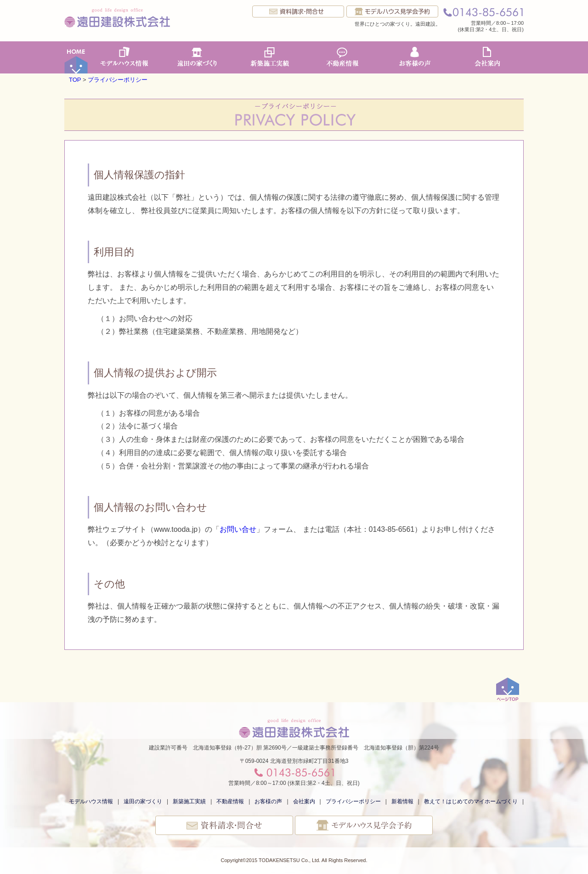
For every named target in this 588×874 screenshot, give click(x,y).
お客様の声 (415, 57)
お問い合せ (238, 529)
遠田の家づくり (197, 57)
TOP (75, 80)
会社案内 (487, 57)
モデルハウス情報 (124, 57)
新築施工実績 (270, 57)
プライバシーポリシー (118, 80)
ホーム (76, 57)
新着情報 (402, 801)
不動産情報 (342, 57)
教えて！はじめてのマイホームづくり (471, 801)
